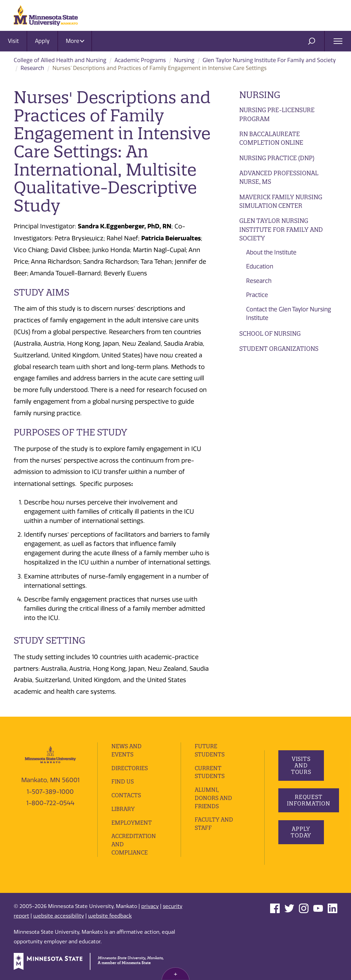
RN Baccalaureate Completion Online (271, 138)
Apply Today (301, 832)
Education (260, 266)
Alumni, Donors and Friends (213, 798)
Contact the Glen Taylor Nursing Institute (289, 314)
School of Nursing (270, 333)
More (75, 41)
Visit (13, 41)
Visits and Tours (301, 765)
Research (32, 68)
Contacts (126, 795)
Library (123, 809)
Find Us (123, 781)
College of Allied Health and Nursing (60, 60)
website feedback (110, 916)
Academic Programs (140, 60)
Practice (257, 295)
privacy (150, 906)
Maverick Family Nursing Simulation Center (281, 201)
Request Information (309, 800)
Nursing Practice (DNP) (277, 158)
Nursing (184, 60)
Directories (130, 768)
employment (132, 823)
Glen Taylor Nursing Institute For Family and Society (269, 60)
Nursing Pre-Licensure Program (277, 114)
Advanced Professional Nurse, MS (279, 177)
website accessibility (59, 916)
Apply (42, 41)
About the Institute (271, 252)
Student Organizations (279, 349)
